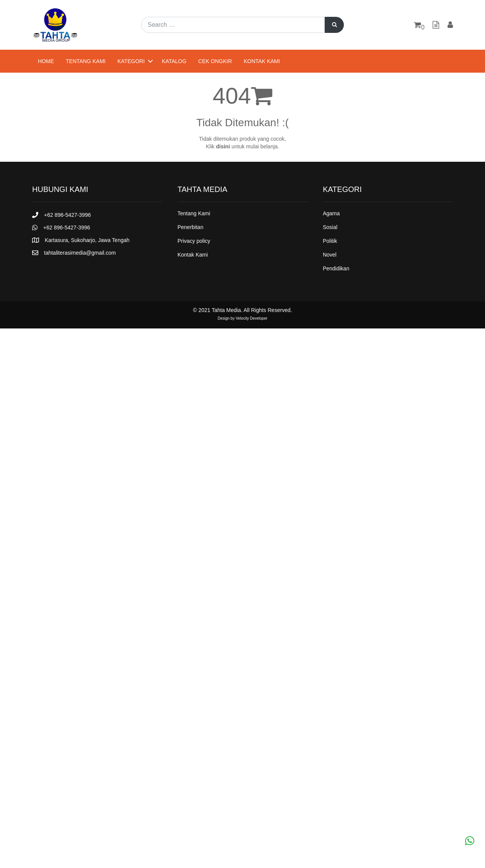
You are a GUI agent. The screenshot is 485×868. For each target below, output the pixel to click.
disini (223, 146)
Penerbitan (190, 227)
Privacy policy (194, 241)
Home (46, 61)
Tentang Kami (86, 61)
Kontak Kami (262, 61)
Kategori (131, 61)
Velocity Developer (251, 318)
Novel (330, 255)
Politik (330, 241)
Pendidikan (336, 268)
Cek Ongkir (215, 61)
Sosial (330, 227)
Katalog (174, 61)
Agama (331, 213)
